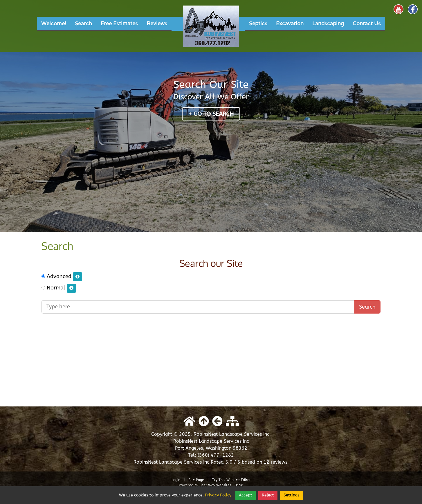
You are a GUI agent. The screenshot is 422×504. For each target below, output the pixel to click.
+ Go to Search (211, 114)
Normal (59, 288)
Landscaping (328, 24)
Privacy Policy (218, 495)
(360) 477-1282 (216, 455)
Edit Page (197, 480)
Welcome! (54, 24)
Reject (268, 495)
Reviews (157, 24)
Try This (219, 480)
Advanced (62, 277)
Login (176, 480)
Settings (292, 495)
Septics (258, 24)
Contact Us (367, 24)
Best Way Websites (215, 485)
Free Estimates (119, 24)
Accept (246, 495)
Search (83, 24)
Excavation (290, 24)
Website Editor (239, 480)
